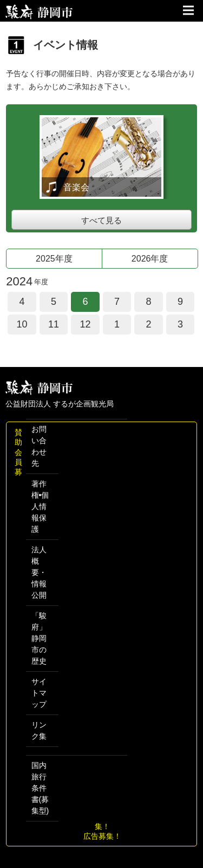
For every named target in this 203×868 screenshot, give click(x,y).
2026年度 (150, 259)
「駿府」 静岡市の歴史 (39, 638)
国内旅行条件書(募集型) (40, 788)
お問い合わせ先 (39, 446)
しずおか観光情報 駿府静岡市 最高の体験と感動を (39, 388)
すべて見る (101, 220)
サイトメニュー (189, 11)
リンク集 (39, 730)
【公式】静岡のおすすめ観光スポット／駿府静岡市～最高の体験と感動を (39, 12)
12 (85, 324)
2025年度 (54, 259)
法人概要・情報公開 (39, 572)
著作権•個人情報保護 (40, 506)
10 (22, 324)
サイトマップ (39, 693)
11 (54, 324)
